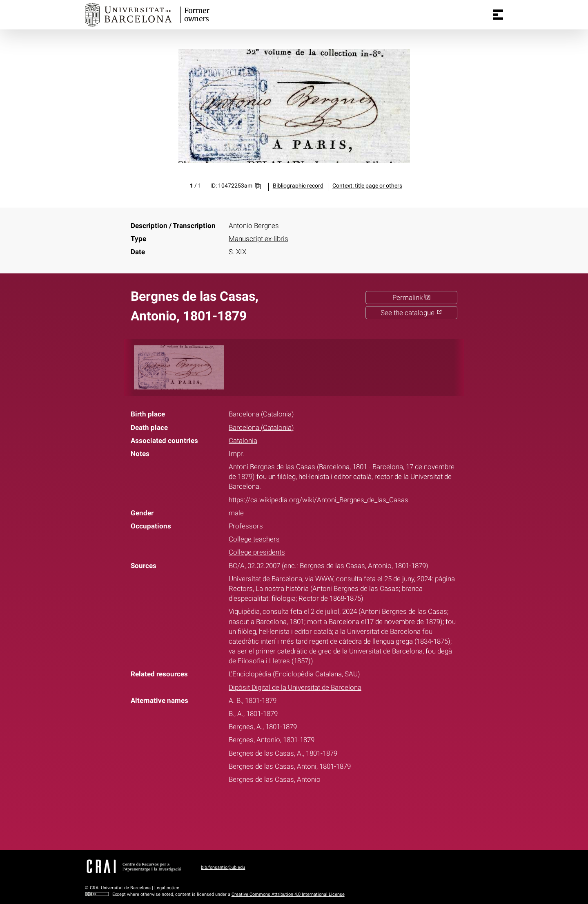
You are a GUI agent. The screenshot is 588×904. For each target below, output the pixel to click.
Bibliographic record (298, 186)
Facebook (268, 826)
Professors (246, 526)
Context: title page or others (367, 186)
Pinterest (309, 826)
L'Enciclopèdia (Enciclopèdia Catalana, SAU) (294, 674)
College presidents (257, 552)
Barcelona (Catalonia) (261, 414)
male (236, 513)
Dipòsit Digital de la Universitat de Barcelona (295, 687)
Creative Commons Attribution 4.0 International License (288, 894)
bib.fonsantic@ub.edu (223, 867)
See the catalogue (411, 313)
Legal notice (167, 888)
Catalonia (243, 441)
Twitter (289, 826)
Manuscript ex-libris (258, 239)
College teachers (254, 539)
